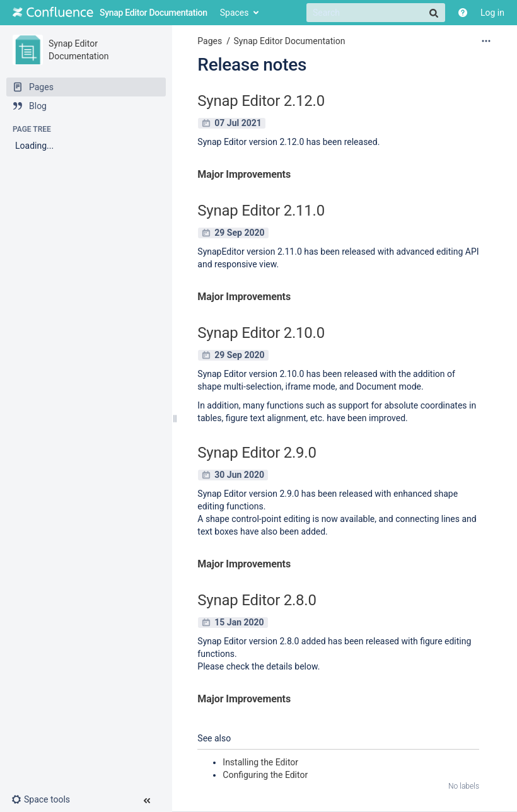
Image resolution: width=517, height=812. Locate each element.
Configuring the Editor (265, 775)
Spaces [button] (235, 13)
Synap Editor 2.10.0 (261, 333)
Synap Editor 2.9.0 (257, 453)
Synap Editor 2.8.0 (257, 600)
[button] (46, 799)
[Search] (376, 13)
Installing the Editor (260, 762)
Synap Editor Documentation (289, 41)
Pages (210, 41)
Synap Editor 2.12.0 (261, 101)
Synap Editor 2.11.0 (261, 211)
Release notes (252, 65)
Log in (492, 13)
